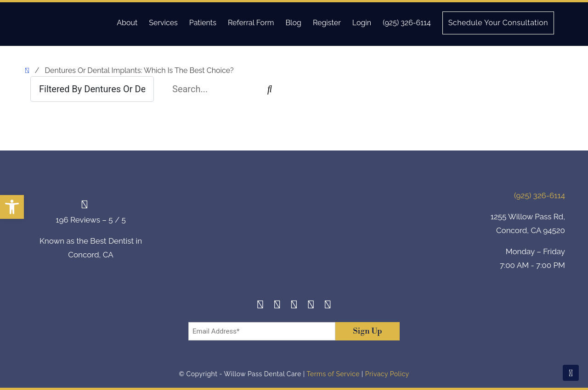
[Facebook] (260, 306)
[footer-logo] (294, 232)
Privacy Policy (387, 374)
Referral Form (251, 23)
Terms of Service (333, 374)
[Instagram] (277, 306)
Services (163, 23)
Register (327, 23)
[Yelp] (311, 306)
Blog (293, 23)
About (127, 23)
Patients (203, 23)
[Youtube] (328, 306)
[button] (12, 207)
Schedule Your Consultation (498, 23)
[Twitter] (294, 306)
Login (362, 23)
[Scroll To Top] (571, 373)
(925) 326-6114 (407, 23)
